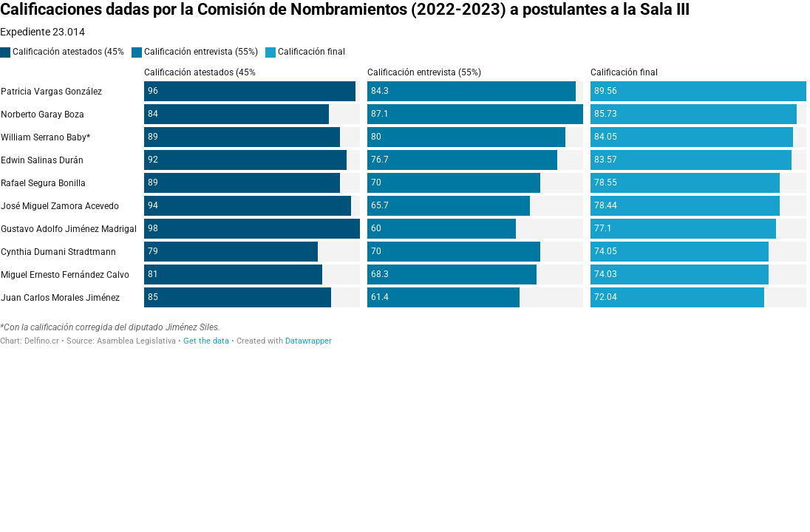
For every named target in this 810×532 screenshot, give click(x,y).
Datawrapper (309, 341)
